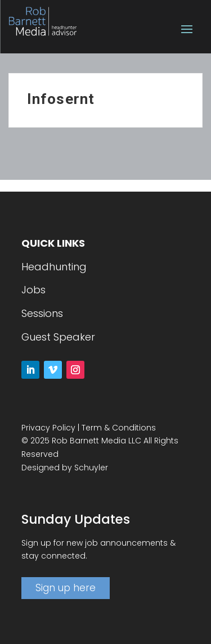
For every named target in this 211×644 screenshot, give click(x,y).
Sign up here (66, 588)
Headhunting (54, 267)
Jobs (33, 290)
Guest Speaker (58, 337)
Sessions (42, 313)
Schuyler (91, 468)
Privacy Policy (48, 428)
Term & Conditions (119, 428)
